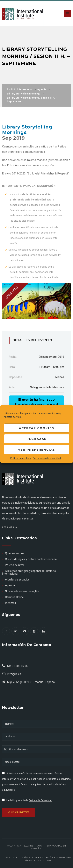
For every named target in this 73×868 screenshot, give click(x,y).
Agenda (10, 585)
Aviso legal (12, 857)
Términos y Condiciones (38, 860)
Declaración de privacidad (47, 458)
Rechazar (37, 439)
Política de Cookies (32, 857)
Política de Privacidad (40, 800)
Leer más (10, 527)
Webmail (10, 603)
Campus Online (14, 597)
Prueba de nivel (15, 565)
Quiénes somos (15, 553)
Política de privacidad (58, 857)
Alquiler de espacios (17, 580)
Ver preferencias (37, 449)
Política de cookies (21, 458)
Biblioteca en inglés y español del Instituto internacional (29, 572)
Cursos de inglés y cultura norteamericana (31, 559)
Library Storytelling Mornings (27, 130)
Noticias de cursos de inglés (22, 591)
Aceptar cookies (36, 428)
